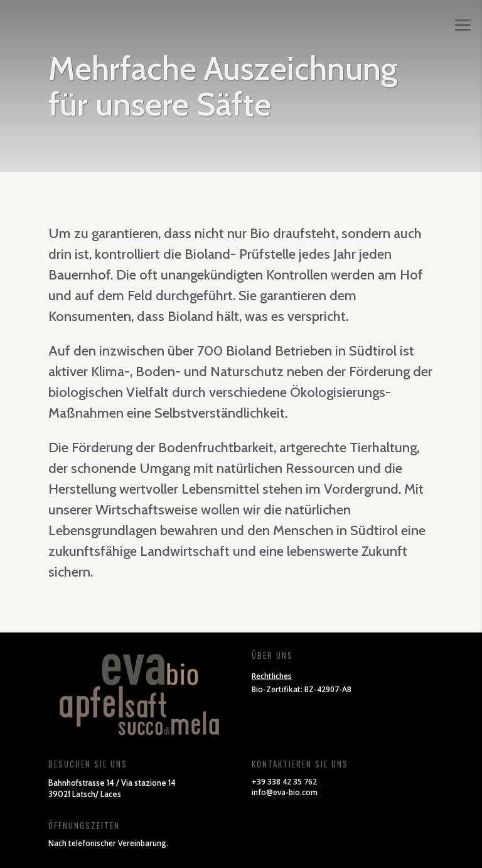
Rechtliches (272, 676)
